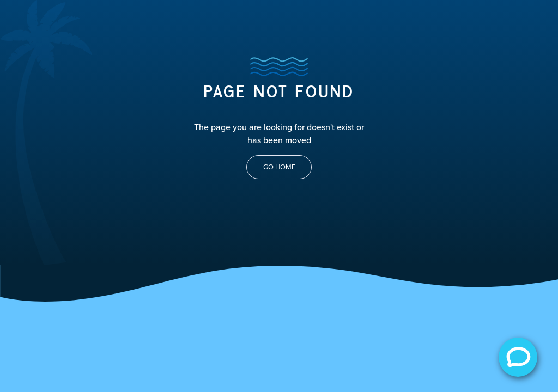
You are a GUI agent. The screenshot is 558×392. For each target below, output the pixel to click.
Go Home (279, 167)
